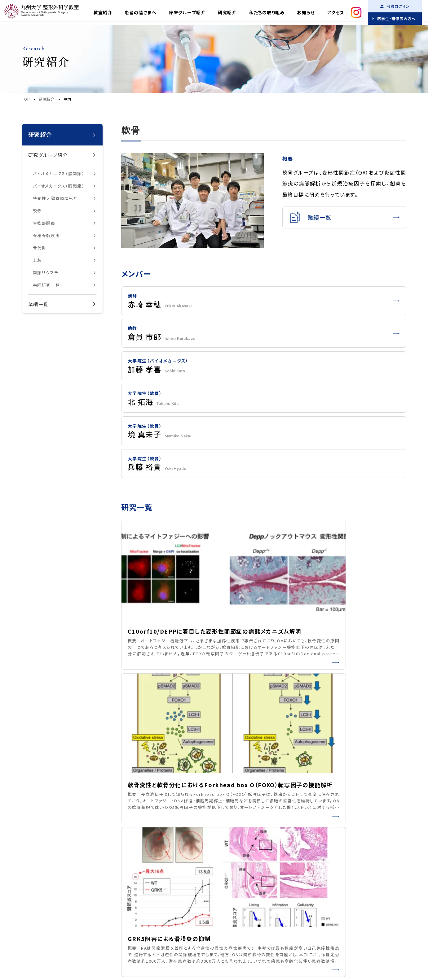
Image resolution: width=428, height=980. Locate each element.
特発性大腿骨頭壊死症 (55, 198)
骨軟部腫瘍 (44, 223)
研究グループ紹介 (48, 155)
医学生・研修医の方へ (396, 18)
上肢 (37, 260)
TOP (26, 99)
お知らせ (306, 12)
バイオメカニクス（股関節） (59, 173)
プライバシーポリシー (63, 913)
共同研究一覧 (46, 285)
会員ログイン (395, 6)
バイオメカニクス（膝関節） (59, 186)
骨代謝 (40, 248)
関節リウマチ (46, 273)
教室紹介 (103, 12)
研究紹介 (227, 12)
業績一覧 (38, 304)
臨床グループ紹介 (187, 12)
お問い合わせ (233, 915)
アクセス (336, 12)
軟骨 (37, 211)
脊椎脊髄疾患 (46, 235)
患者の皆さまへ (141, 12)
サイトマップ (105, 913)
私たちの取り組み (267, 12)
